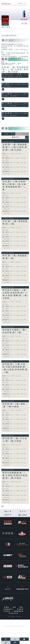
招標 (22, 607)
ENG (19, 3)
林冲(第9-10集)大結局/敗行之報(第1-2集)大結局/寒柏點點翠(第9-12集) (14, 186)
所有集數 (5, 24)
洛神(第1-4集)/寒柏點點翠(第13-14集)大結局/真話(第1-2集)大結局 (15, 70)
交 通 (9, 511)
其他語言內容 (14, 613)
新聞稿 (7, 607)
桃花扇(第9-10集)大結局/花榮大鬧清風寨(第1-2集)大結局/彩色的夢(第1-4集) (15, 368)
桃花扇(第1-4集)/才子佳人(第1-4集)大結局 (15, 440)
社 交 (24, 511)
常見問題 (21, 609)
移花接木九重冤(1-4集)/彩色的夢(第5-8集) (15, 331)
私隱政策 (7, 611)
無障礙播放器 (19, 611)
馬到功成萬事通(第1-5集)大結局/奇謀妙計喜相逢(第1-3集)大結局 (15, 476)
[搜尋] (24, 3)
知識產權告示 (9, 609)
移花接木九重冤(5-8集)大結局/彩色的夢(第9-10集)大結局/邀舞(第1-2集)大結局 (15, 294)
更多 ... (3, 506)
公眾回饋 (24, 515)
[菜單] (28, 3)
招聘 (15, 607)
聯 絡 (9, 515)
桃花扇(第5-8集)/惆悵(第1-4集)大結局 (14, 405)
